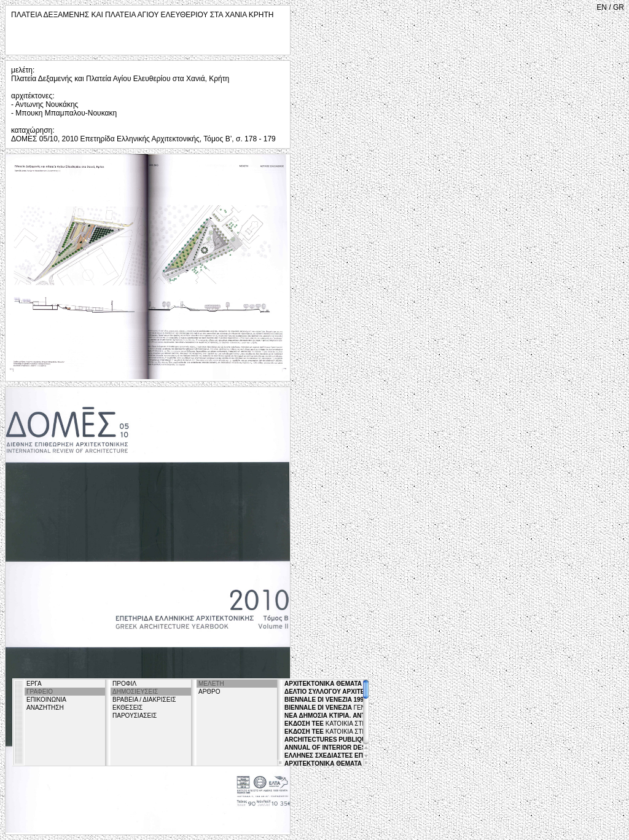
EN (602, 7)
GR (619, 7)
